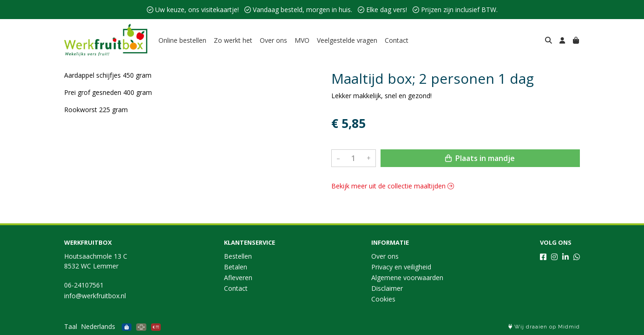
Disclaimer (387, 288)
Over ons (273, 40)
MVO (302, 40)
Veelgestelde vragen (347, 40)
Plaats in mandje (480, 158)
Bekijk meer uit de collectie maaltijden (393, 186)
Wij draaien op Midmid (544, 327)
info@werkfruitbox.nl (95, 296)
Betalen (236, 267)
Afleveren (238, 278)
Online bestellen (182, 40)
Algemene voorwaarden (407, 278)
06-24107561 (84, 285)
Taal (71, 326)
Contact (397, 40)
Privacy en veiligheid (401, 267)
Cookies (383, 299)
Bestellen (238, 256)
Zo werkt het (233, 40)
